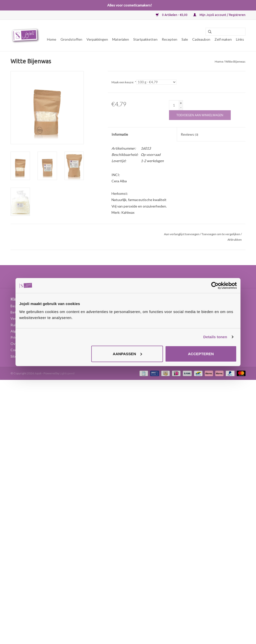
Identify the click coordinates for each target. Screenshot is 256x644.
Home (52, 39)
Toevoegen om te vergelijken (221, 234)
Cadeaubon (201, 39)
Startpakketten (145, 39)
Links (240, 39)
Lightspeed (67, 373)
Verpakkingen (97, 39)
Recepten (169, 39)
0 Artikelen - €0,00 (172, 15)
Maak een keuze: (124, 82)
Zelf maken (223, 39)
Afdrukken (235, 240)
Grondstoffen (71, 39)
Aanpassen (127, 354)
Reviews (189, 134)
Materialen (121, 39)
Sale (185, 39)
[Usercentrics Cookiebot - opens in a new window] (215, 286)
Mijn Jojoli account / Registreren (219, 15)
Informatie (120, 134)
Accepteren (201, 354)
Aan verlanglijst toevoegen (182, 234)
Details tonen (215, 337)
